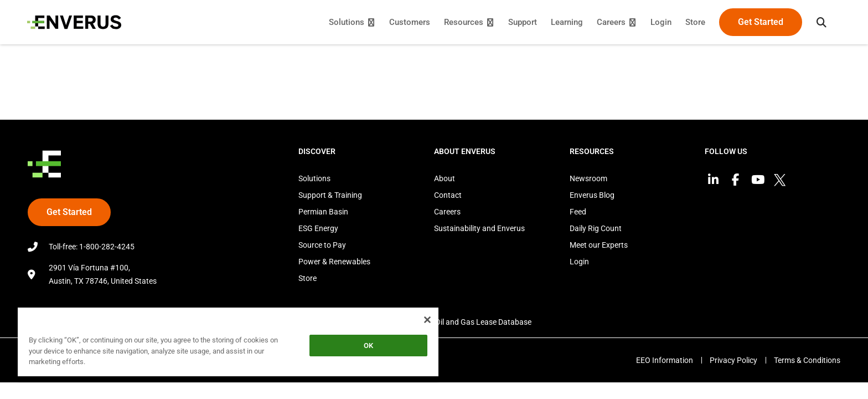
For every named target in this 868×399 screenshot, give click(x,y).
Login (579, 262)
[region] (228, 344)
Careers (447, 212)
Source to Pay (322, 245)
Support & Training (330, 195)
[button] (821, 22)
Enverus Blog (592, 195)
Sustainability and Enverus (479, 228)
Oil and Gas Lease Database (483, 322)
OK (368, 346)
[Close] (427, 320)
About (445, 178)
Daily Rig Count (596, 228)
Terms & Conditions (807, 360)
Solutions (314, 178)
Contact (448, 195)
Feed (578, 212)
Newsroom (588, 178)
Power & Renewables (334, 262)
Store (308, 278)
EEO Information (663, 360)
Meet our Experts (599, 245)
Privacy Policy (733, 360)
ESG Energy (318, 228)
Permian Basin (323, 212)
